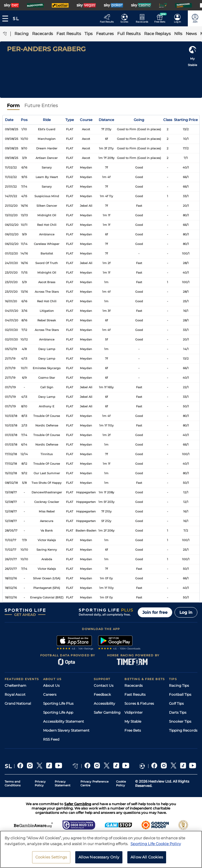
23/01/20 (11, 273)
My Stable (133, 721)
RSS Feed (51, 739)
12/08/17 (11, 502)
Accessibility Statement (64, 721)
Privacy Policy (40, 783)
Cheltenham (15, 685)
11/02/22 (11, 167)
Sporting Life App (58, 712)
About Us (51, 685)
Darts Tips (178, 712)
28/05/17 (11, 531)
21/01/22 (11, 187)
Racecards (134, 685)
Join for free (155, 612)
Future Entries (41, 106)
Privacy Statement (63, 783)
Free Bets (133, 730)
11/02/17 (11, 540)
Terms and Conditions (13, 783)
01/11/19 (10, 387)
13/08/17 (11, 492)
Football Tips (180, 694)
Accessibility (104, 703)
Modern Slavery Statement (66, 730)
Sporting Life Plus (58, 703)
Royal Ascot (15, 694)
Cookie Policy (121, 783)
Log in (186, 612)
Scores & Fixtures (139, 703)
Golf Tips (176, 703)
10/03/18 (11, 416)
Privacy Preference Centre (94, 783)
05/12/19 (11, 349)
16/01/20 (11, 301)
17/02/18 (11, 454)
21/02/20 (11, 206)
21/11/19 (10, 359)
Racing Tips (179, 685)
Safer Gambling (107, 712)
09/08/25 (12, 129)
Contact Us (104, 685)
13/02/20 (11, 215)
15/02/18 (11, 473)
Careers (50, 694)
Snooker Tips (180, 721)
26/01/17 (11, 559)
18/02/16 (11, 578)
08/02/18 (11, 483)
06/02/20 (12, 225)
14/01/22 (11, 196)
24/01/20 (11, 263)
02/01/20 (11, 330)
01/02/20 (11, 253)
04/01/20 (12, 311)
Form (13, 106)
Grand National (18, 703)
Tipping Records (183, 730)
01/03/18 (11, 435)
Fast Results (135, 694)
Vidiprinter (134, 712)
